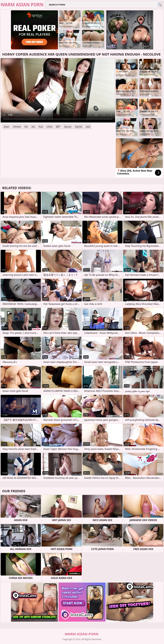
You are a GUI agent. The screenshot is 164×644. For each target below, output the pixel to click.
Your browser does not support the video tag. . (58, 90)
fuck (41, 127)
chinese (17, 127)
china (49, 127)
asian (7, 127)
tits (26, 127)
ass (33, 127)
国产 (58, 127)
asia (88, 127)
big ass (68, 127)
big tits (79, 127)
